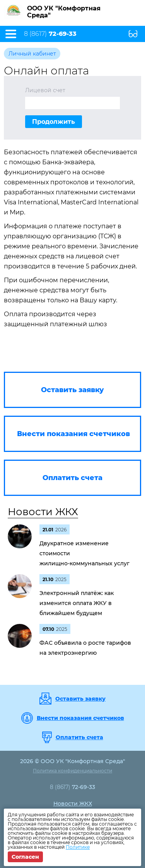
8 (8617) (50, 34)
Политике (78, 847)
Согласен (25, 857)
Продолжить (54, 122)
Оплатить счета (79, 737)
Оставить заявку (80, 699)
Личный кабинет (32, 54)
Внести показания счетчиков (80, 718)
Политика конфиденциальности (72, 771)
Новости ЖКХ (43, 512)
